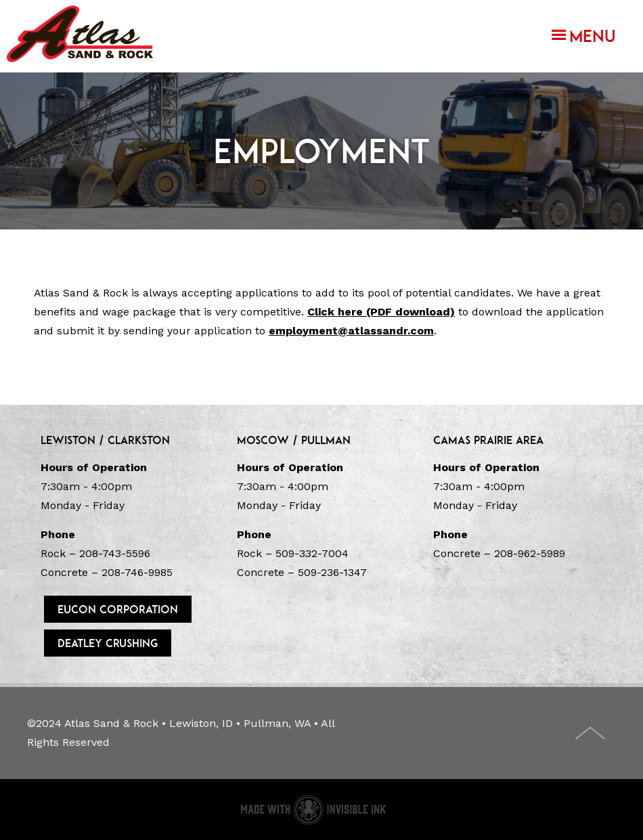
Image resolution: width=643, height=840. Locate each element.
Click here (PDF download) (381, 312)
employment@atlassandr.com (351, 331)
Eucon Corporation (118, 609)
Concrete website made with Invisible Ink (313, 810)
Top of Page (591, 733)
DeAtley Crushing (108, 643)
